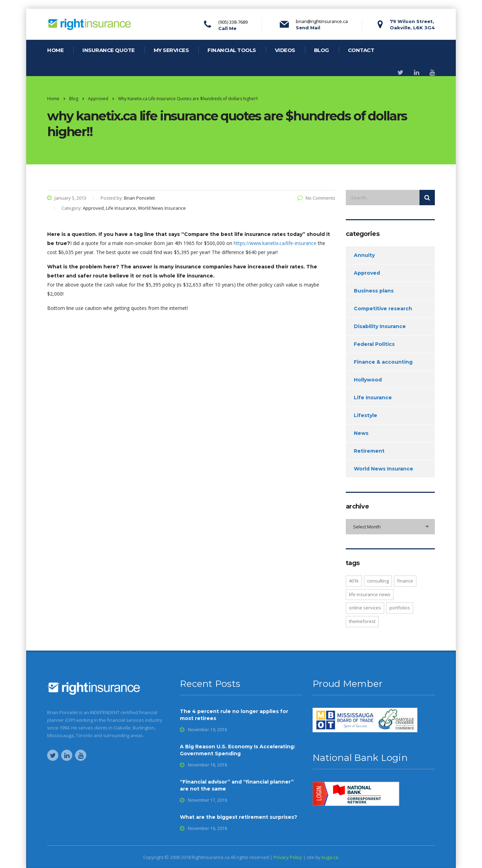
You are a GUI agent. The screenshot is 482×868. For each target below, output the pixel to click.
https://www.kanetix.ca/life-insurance (276, 243)
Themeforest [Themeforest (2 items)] (362, 621)
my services (171, 50)
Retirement (369, 451)
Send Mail (308, 28)
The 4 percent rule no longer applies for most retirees (234, 715)
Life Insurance (373, 398)
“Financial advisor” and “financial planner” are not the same (237, 785)
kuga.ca (330, 857)
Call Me (227, 28)
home (55, 50)
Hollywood (368, 380)
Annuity (364, 255)
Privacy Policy (288, 857)
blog (322, 50)
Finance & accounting (383, 362)
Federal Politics (374, 344)
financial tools (232, 50)
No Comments (316, 198)
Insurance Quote (109, 50)
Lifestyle (366, 415)
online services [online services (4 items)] (365, 608)
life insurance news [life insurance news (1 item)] (370, 594)
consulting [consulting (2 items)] (378, 581)
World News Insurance (384, 469)
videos (285, 50)
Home (53, 99)
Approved (367, 273)
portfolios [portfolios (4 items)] (400, 608)
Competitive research (383, 309)
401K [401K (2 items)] (354, 581)
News (361, 433)
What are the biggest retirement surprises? (239, 817)
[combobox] (390, 527)
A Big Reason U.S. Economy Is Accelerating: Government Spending (238, 750)
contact (361, 50)
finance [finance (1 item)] (405, 581)
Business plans (374, 291)
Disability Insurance (380, 326)
